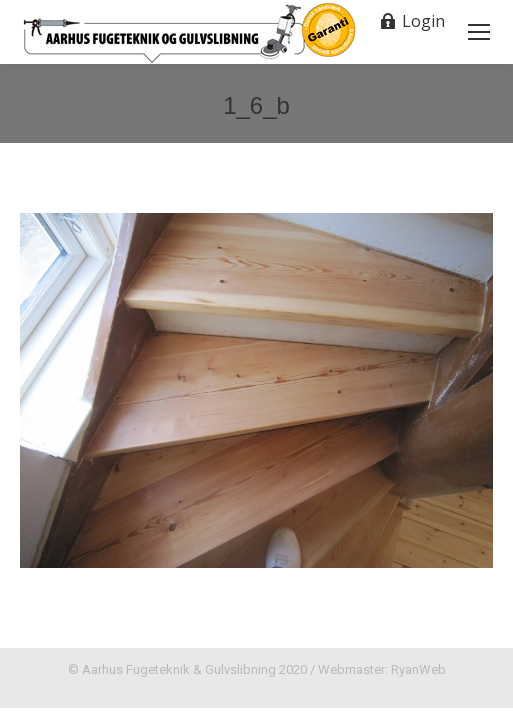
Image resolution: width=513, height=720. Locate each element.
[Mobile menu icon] (479, 32)
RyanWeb (418, 669)
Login (412, 21)
